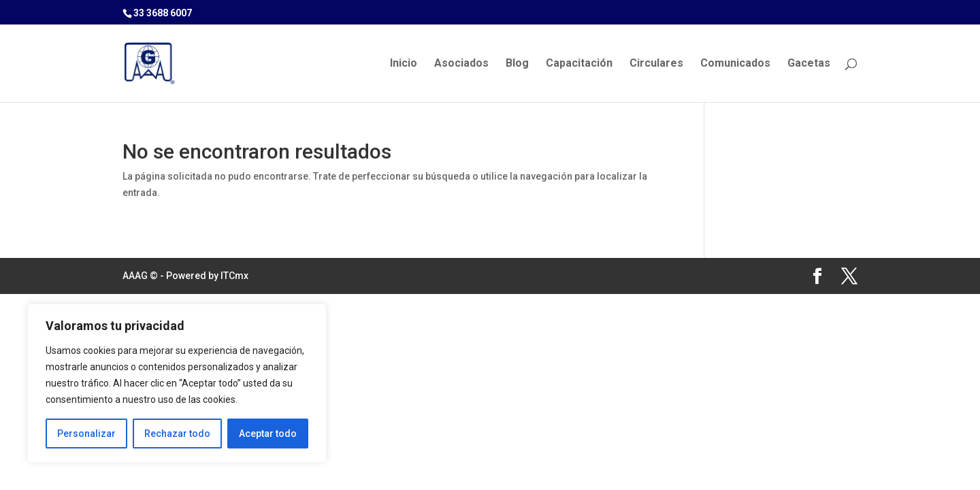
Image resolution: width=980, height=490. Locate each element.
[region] (177, 383)
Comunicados (735, 64)
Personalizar (86, 434)
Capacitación (579, 64)
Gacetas (809, 64)
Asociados (461, 64)
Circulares (656, 64)
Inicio (404, 64)
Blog (517, 64)
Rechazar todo (177, 434)
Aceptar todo (268, 434)
